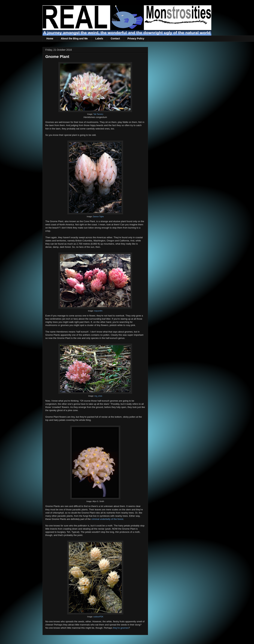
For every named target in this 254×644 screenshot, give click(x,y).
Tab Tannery (98, 114)
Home (50, 38)
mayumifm (98, 311)
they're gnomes (121, 628)
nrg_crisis (98, 396)
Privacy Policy (136, 38)
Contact (115, 38)
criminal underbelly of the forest (107, 519)
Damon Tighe (98, 217)
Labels (99, 38)
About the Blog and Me (74, 38)
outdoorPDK (98, 617)
